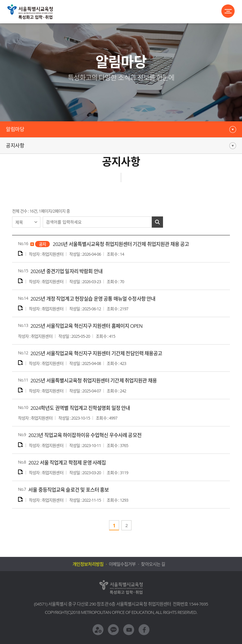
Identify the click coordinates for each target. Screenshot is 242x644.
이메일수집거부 (122, 564)
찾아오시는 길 (153, 564)
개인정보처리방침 (88, 564)
